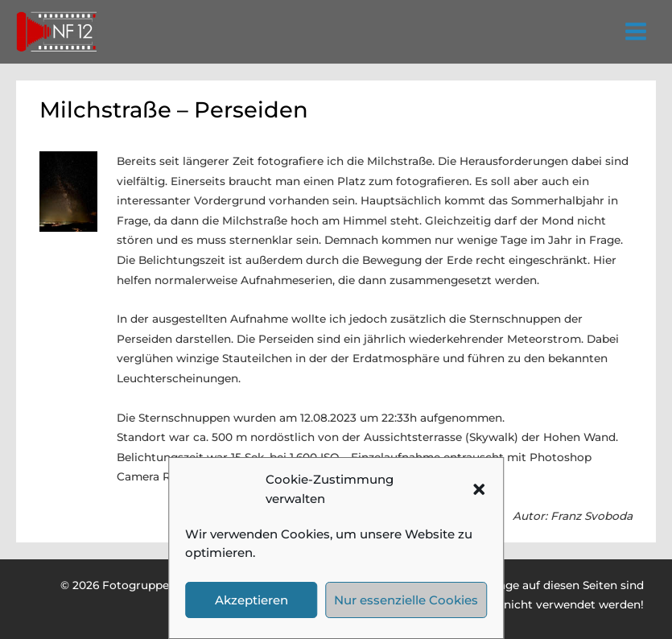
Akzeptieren (251, 600)
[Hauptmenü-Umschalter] (636, 32)
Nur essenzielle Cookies (406, 600)
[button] (479, 489)
